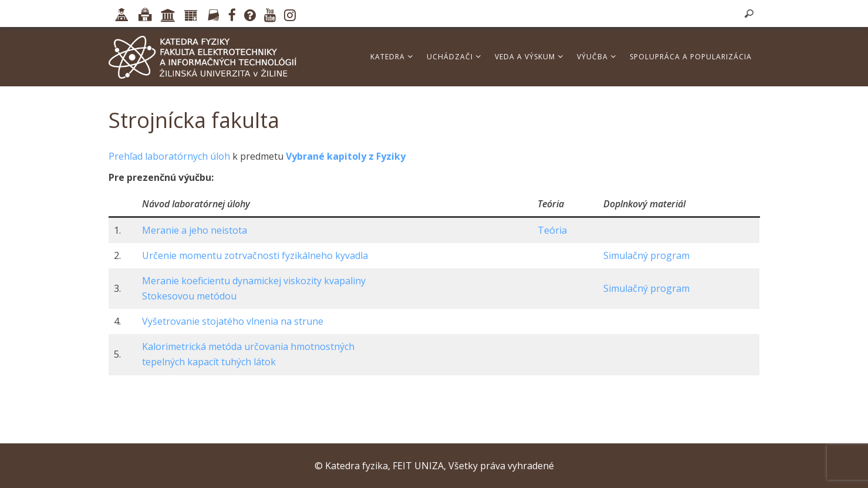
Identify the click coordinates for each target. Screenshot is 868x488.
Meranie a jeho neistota (195, 230)
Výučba (597, 57)
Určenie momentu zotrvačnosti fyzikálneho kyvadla (255, 255)
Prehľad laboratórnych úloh (169, 156)
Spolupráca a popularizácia (691, 57)
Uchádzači (454, 57)
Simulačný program (646, 255)
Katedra (392, 57)
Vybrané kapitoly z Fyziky (346, 156)
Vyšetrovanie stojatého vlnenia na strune (233, 321)
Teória (552, 230)
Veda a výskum (529, 57)
